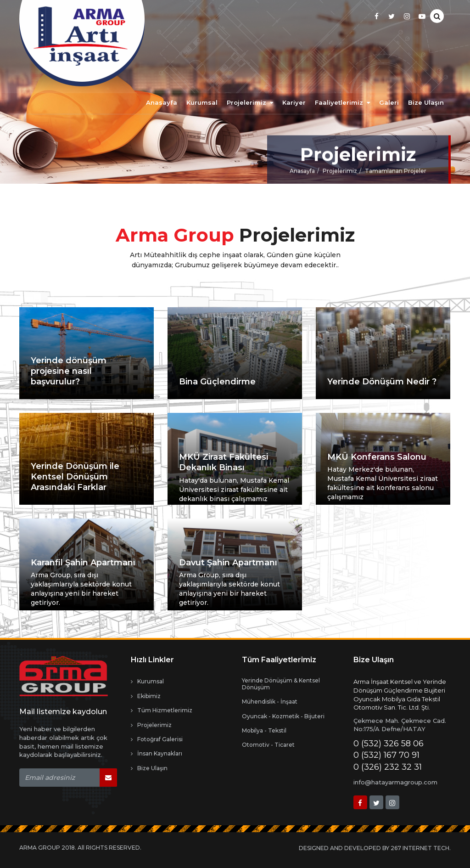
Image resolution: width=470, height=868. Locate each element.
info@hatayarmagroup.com (395, 782)
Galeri (389, 102)
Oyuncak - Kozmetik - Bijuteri (283, 716)
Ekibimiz (146, 696)
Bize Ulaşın (426, 102)
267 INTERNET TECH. (421, 848)
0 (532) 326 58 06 (389, 744)
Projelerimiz (250, 102)
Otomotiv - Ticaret (268, 745)
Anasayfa (162, 102)
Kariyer (294, 102)
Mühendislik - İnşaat (270, 702)
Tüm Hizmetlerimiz (162, 710)
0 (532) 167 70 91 (386, 755)
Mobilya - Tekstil (264, 731)
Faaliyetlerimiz (342, 102)
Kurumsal (202, 102)
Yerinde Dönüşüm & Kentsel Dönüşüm (281, 684)
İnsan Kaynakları (157, 754)
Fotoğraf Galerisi (157, 739)
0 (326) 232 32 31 (388, 767)
